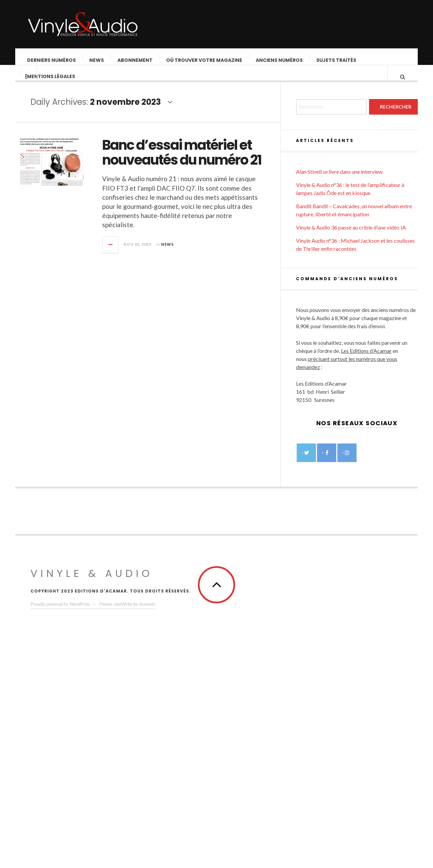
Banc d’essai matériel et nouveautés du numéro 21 (204, 159)
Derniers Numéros (52, 60)
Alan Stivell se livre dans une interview (339, 373)
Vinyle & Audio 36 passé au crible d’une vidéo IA (351, 429)
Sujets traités (337, 60)
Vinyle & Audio (92, 775)
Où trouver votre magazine (204, 60)
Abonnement (135, 60)
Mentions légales (51, 83)
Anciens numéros (280, 60)
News (97, 60)
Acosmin (147, 805)
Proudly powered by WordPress (60, 805)
